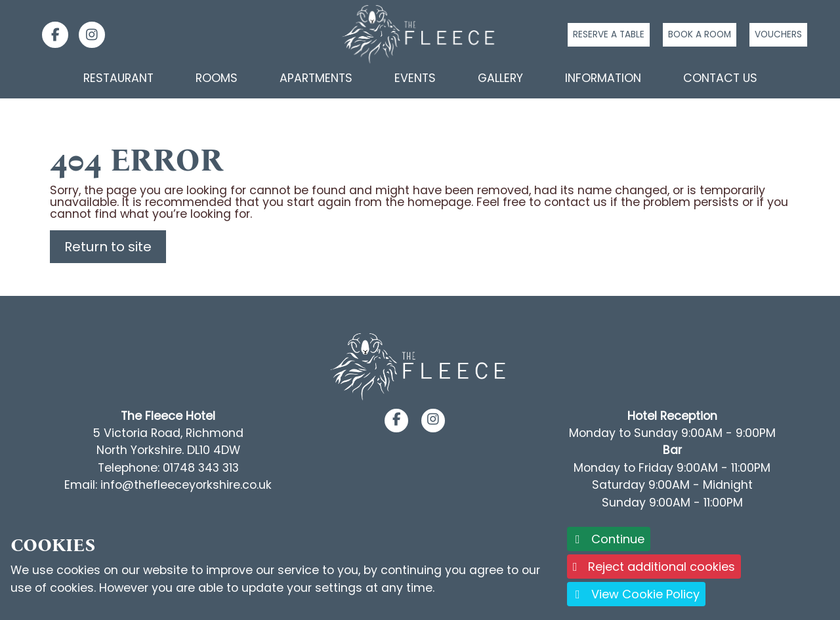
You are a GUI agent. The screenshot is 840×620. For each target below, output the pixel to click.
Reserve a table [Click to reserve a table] (609, 34)
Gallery (500, 78)
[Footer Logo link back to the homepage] (420, 367)
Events (415, 78)
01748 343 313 (201, 468)
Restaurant (118, 78)
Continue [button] (609, 539)
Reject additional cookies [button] (654, 567)
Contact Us (720, 78)
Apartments (316, 78)
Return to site (108, 247)
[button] (397, 420)
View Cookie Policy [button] (636, 594)
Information (603, 78)
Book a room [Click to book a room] (700, 34)
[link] (50, 35)
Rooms (217, 78)
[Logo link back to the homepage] (420, 34)
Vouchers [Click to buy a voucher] (778, 34)
